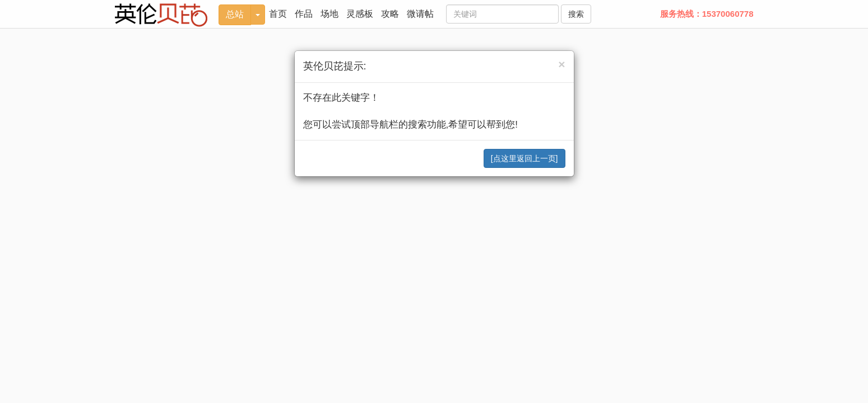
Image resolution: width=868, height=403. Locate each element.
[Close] (561, 64)
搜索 (576, 14)
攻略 (390, 14)
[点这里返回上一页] (524, 158)
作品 (304, 14)
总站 (235, 14)
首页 (278, 14)
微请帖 (420, 14)
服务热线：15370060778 (707, 14)
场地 (329, 14)
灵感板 (360, 14)
